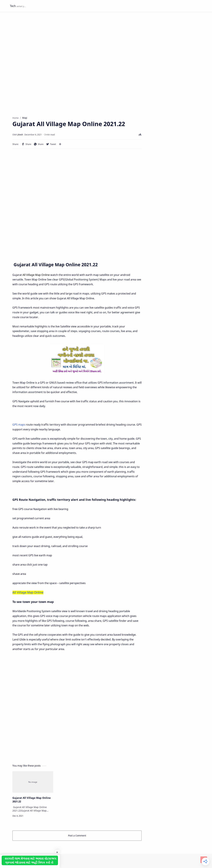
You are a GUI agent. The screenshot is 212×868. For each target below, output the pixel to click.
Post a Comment (77, 836)
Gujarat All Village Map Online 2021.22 (32, 800)
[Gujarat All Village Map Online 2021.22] (33, 782)
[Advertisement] (106, 40)
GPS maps (19, 425)
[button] (26, 144)
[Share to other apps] (60, 144)
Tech (13, 6)
